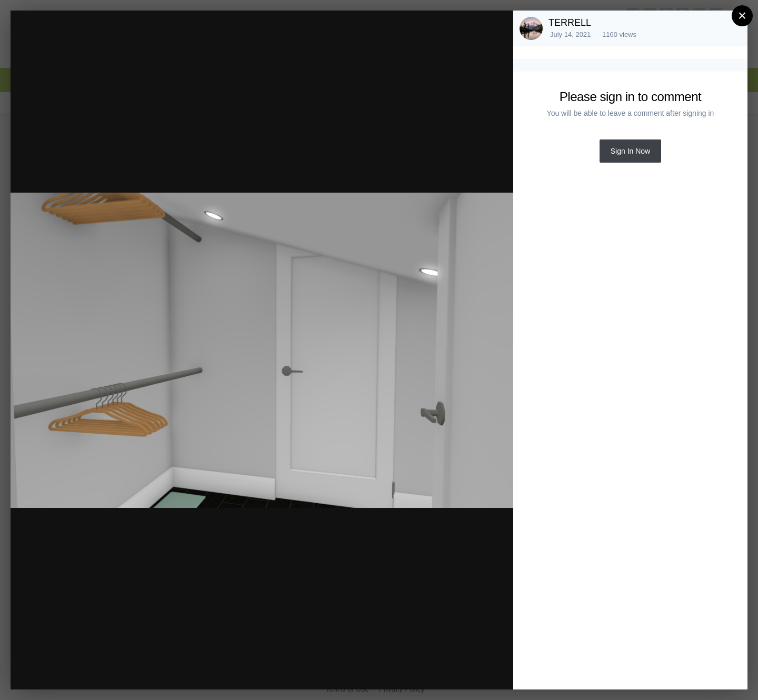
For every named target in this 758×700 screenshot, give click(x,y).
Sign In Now (630, 151)
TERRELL (570, 23)
